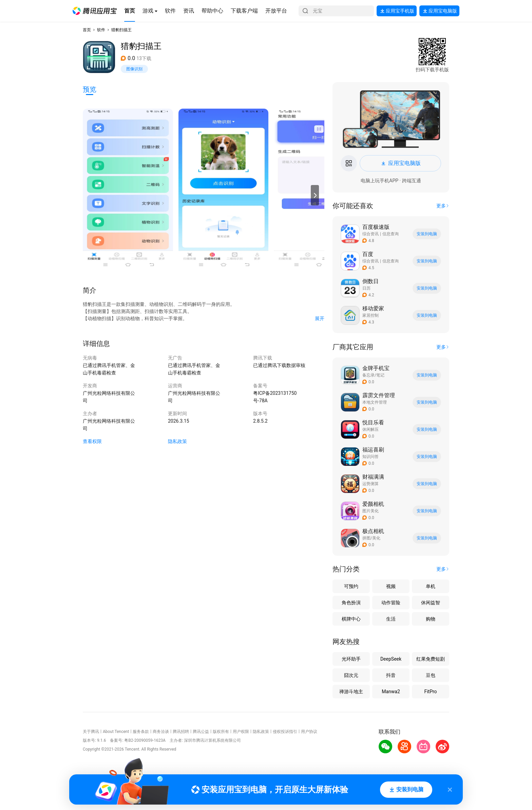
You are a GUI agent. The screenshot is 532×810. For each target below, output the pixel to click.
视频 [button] (391, 586)
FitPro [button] (430, 692)
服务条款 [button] (141, 732)
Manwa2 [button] (391, 692)
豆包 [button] (431, 675)
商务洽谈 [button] (161, 732)
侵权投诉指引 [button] (285, 732)
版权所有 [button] (221, 732)
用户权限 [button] (241, 732)
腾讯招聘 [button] (181, 732)
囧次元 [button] (351, 675)
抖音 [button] (391, 675)
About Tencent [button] (116, 732)
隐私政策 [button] (177, 441)
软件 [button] (101, 30)
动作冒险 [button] (391, 603)
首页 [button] (87, 30)
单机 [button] (431, 586)
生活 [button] (391, 619)
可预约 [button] (351, 586)
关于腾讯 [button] (91, 732)
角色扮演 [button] (351, 603)
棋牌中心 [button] (351, 619)
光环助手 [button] (351, 659)
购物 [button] (431, 619)
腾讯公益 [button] (201, 732)
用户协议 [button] (309, 732)
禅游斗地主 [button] (351, 692)
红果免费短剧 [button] (431, 659)
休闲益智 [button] (431, 603)
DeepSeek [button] (391, 659)
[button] (95, 11)
